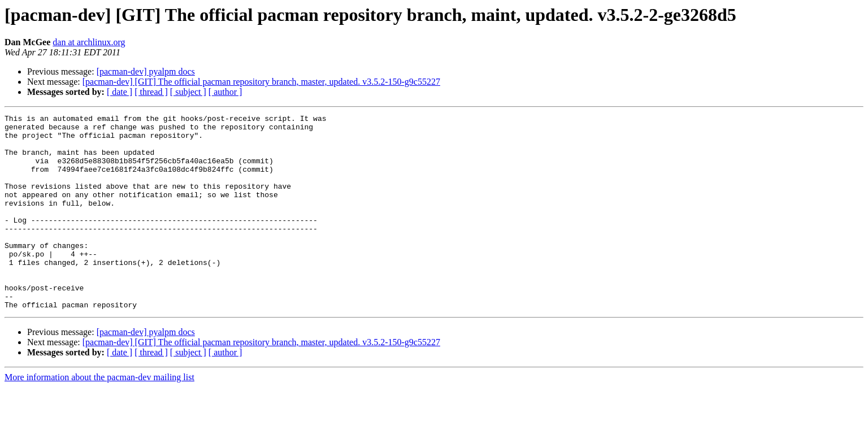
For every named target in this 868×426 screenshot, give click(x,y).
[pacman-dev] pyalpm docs (146, 71)
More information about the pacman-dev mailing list (99, 416)
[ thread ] (151, 92)
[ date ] (120, 92)
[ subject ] (188, 92)
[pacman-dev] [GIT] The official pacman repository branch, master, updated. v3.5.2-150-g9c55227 (261, 82)
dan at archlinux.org (89, 42)
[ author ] (225, 92)
